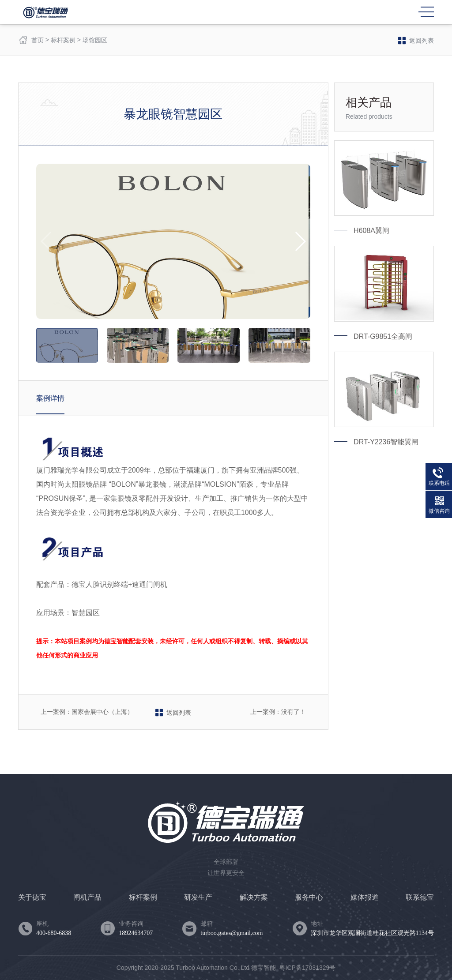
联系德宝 (420, 897)
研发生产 (198, 897)
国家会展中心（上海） (102, 712)
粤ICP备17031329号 (308, 968)
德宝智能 (264, 968)
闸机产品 (87, 897)
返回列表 (416, 40)
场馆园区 (95, 40)
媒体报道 (365, 897)
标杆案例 (63, 40)
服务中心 (309, 897)
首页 (38, 40)
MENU (426, 12)
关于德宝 (32, 897)
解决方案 (254, 897)
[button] (300, 241)
